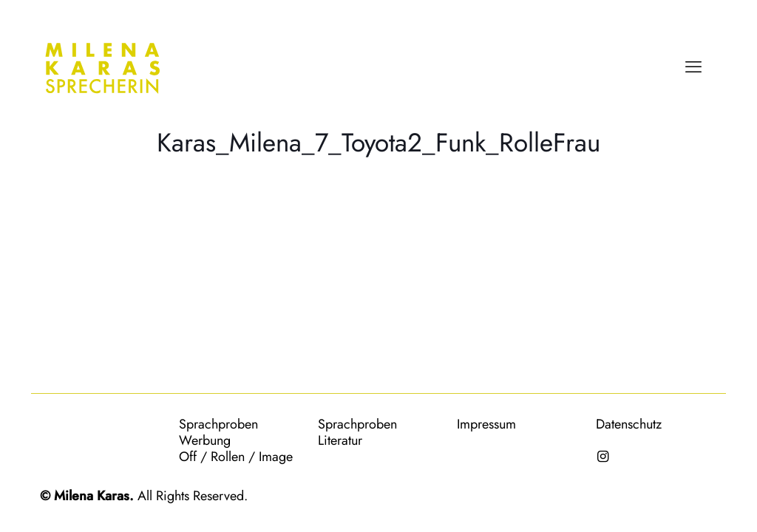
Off (188, 457)
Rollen (228, 457)
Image (276, 457)
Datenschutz (629, 424)
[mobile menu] (693, 66)
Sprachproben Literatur (357, 432)
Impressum (486, 424)
